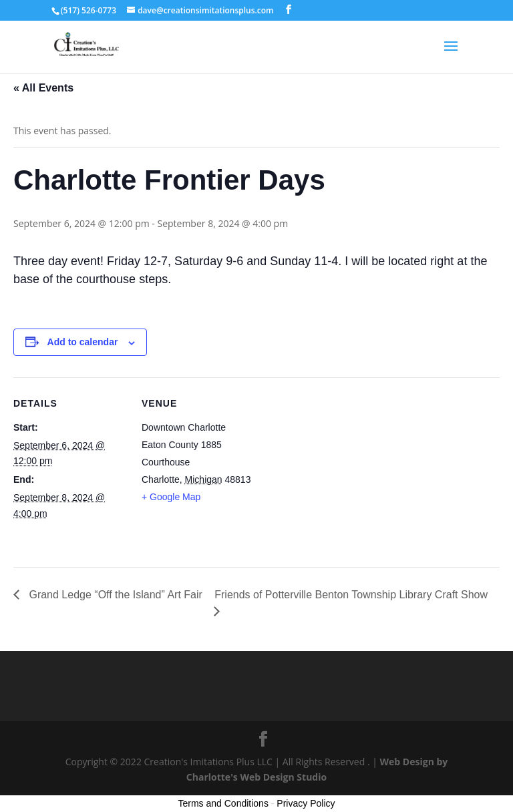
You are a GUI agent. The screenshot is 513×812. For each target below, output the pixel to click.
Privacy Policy (306, 803)
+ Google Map (171, 497)
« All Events (43, 88)
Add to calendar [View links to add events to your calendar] (83, 342)
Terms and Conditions (223, 803)
